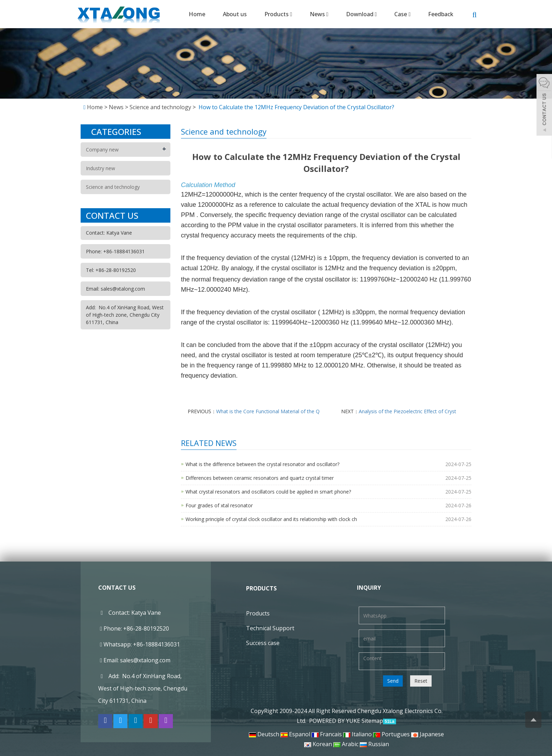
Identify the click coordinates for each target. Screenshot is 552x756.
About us (235, 14)
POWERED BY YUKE (335, 721)
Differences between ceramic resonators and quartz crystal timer (260, 478)
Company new (102, 150)
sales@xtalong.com (145, 660)
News (319, 14)
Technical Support (270, 628)
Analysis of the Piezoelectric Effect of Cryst (407, 411)
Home (197, 14)
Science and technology (160, 107)
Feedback (441, 14)
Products (278, 14)
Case (402, 14)
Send (393, 681)
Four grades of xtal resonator (219, 505)
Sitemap (372, 721)
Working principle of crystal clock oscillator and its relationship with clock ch (271, 519)
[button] (291, 14)
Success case (263, 643)
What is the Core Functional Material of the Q (268, 411)
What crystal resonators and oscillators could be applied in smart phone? (268, 492)
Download (362, 14)
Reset (421, 681)
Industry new (101, 168)
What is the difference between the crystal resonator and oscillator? (262, 464)
